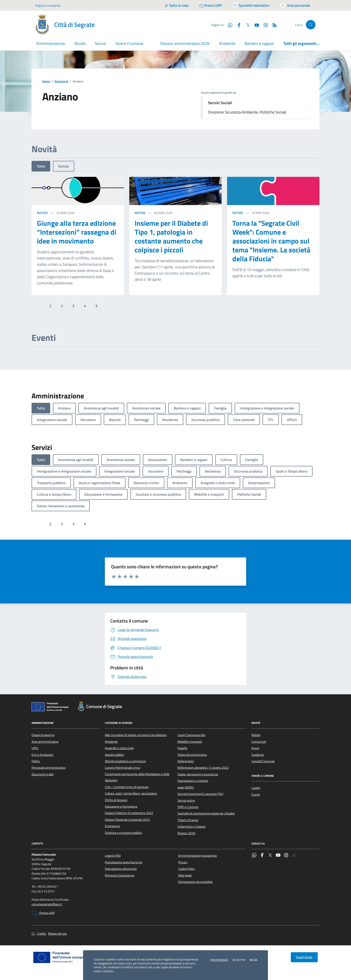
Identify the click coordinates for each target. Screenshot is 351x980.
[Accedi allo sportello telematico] (251, 5)
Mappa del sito (57, 934)
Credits (42, 934)
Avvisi (255, 748)
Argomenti (61, 81)
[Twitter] (246, 25)
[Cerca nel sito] (311, 25)
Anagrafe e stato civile (119, 748)
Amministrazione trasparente (197, 856)
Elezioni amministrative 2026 (185, 43)
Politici (36, 761)
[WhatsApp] (228, 25)
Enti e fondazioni (42, 755)
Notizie (64, 166)
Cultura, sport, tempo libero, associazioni (131, 793)
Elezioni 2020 (186, 833)
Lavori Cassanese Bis (191, 735)
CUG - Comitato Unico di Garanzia (127, 787)
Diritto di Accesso (116, 800)
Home (46, 81)
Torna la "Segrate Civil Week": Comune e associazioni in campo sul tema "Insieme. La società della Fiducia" (271, 241)
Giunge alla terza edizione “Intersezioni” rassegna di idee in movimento (77, 232)
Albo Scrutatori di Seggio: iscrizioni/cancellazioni (136, 735)
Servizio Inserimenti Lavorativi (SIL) (200, 794)
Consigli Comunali (263, 761)
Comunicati (259, 742)
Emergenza (112, 826)
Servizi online (186, 800)
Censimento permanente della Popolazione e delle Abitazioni (137, 777)
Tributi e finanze (188, 820)
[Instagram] (264, 25)
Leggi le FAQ (113, 856)
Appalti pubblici (114, 755)
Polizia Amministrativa (192, 755)
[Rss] (273, 25)
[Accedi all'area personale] (295, 5)
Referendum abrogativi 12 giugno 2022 (203, 768)
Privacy (183, 862)
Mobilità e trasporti (190, 742)
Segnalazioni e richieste (193, 781)
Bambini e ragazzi (259, 43)
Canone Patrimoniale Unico (123, 768)
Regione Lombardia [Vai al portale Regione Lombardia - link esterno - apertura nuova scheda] (48, 5)
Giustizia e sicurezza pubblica (123, 833)
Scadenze (258, 755)
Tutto (41, 166)
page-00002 (186, 787)
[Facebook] (237, 25)
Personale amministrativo (49, 768)
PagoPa (182, 748)
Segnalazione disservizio (121, 869)
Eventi (256, 794)
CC (33, 934)
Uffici (35, 748)
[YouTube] (255, 25)
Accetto (239, 960)
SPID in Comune (188, 807)
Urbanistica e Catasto (191, 826)
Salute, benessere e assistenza (198, 774)
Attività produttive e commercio (125, 761)
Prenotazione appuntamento (124, 862)
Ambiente (227, 43)
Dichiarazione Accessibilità (195, 882)
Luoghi (256, 788)
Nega (253, 960)
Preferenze (219, 960)
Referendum (186, 761)
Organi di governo (43, 735)
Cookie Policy (187, 869)
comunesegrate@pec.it (47, 904)
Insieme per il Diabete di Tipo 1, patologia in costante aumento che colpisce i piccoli (171, 236)
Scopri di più (304, 957)
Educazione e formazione (121, 806)
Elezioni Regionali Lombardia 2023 (127, 820)
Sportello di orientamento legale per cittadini (206, 813)
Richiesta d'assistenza (120, 875)
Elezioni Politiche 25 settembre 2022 (129, 813)
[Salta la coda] (176, 5)
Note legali (185, 875)
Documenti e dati (43, 774)
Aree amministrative (45, 742)
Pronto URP (43, 913)
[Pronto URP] (210, 5)
